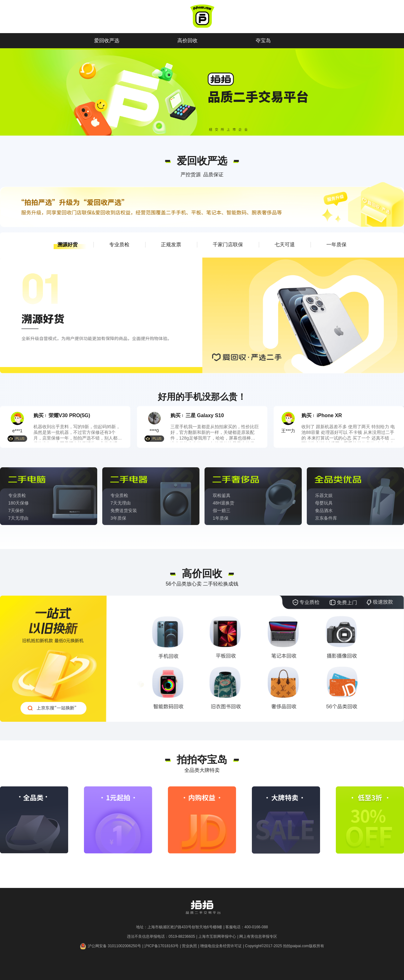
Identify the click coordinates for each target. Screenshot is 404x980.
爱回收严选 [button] (107, 41)
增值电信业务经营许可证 (221, 946)
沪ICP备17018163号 (161, 946)
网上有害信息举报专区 (258, 936)
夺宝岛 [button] (263, 41)
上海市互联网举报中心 (217, 936)
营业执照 (189, 946)
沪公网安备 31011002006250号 (110, 946)
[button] (68, 245)
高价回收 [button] (187, 41)
